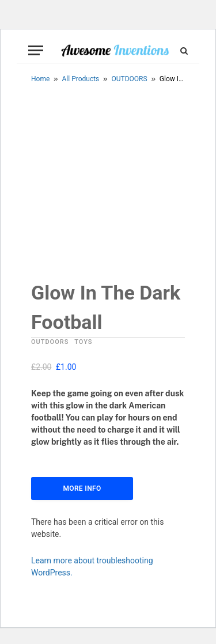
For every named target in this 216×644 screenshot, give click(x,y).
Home (40, 79)
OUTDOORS (130, 79)
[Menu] (36, 50)
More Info (82, 488)
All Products (81, 79)
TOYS (83, 342)
